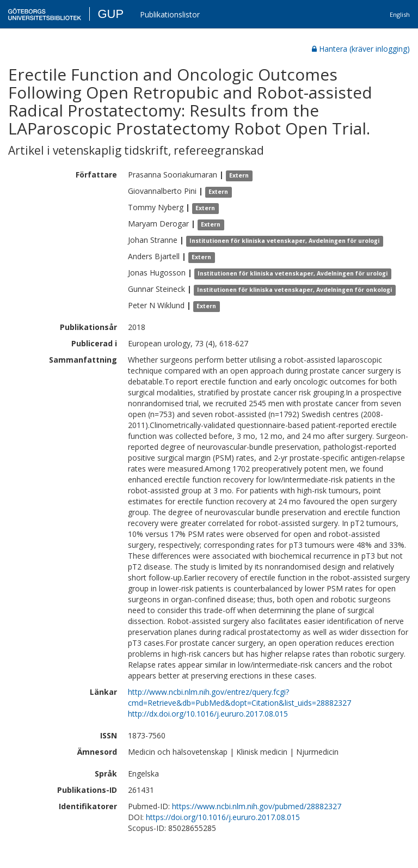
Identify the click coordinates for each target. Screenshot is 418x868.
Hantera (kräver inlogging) (361, 49)
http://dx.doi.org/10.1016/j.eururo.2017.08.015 (208, 714)
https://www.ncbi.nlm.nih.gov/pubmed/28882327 (257, 806)
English (400, 14)
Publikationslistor (170, 14)
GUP (110, 14)
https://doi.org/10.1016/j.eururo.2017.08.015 (223, 817)
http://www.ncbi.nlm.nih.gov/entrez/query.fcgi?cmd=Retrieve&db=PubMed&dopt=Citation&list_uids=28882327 (239, 697)
